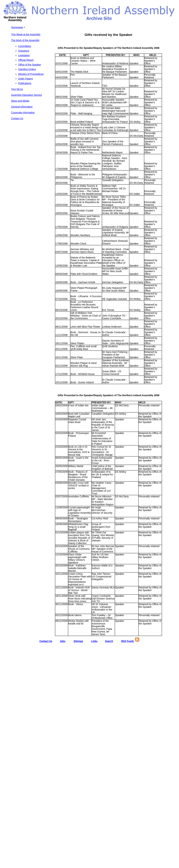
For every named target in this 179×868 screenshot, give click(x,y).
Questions (24, 51)
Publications (25, 83)
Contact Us (17, 118)
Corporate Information (23, 113)
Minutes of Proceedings (31, 74)
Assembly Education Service (27, 95)
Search (109, 641)
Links (94, 641)
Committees (25, 46)
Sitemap (78, 641)
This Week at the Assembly (26, 35)
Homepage (17, 27)
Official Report (26, 60)
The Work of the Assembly (25, 40)
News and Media (20, 101)
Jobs (63, 641)
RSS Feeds (128, 641)
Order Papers (26, 79)
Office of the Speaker (30, 65)
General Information (22, 107)
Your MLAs (17, 89)
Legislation (24, 55)
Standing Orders (27, 69)
